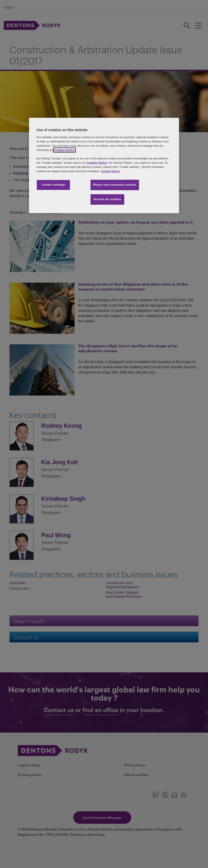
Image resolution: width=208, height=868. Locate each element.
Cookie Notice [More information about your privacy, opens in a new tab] (110, 171)
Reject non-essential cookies (115, 185)
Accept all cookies (107, 199)
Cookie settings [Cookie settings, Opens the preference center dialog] (53, 185)
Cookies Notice (64, 150)
